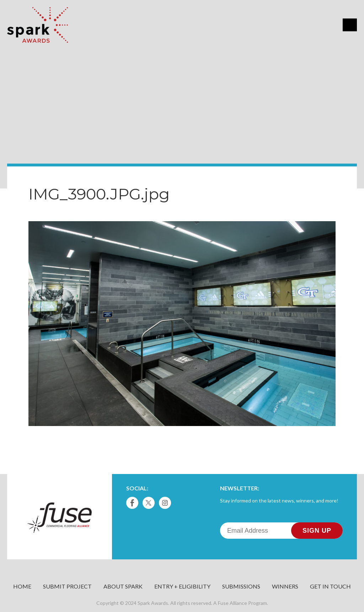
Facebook (132, 503)
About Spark (123, 586)
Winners (285, 586)
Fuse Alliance (232, 603)
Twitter (149, 503)
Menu (350, 25)
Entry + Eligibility (182, 586)
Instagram (165, 503)
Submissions (241, 586)
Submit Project (67, 586)
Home (22, 586)
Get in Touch (330, 586)
